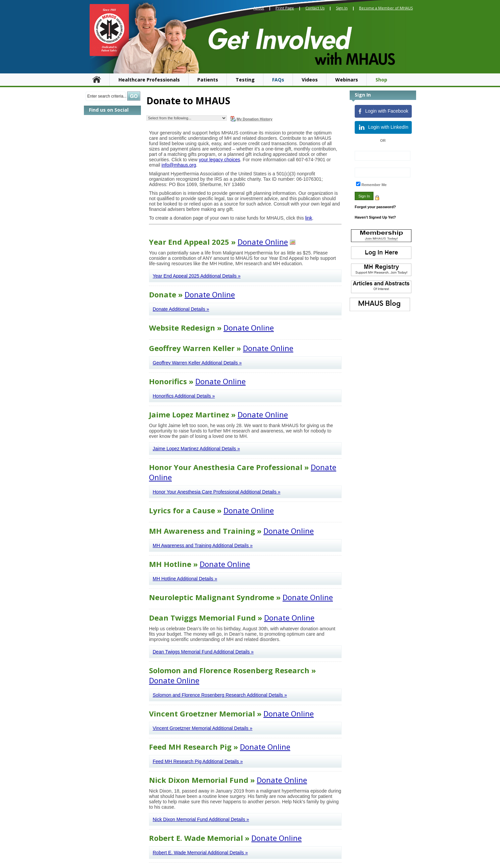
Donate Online (263, 242)
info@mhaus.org (179, 165)
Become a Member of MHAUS (386, 8)
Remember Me (374, 185)
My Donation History (251, 119)
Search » (134, 96)
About (259, 8)
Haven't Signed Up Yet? (375, 217)
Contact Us (315, 8)
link (309, 218)
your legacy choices (220, 160)
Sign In (342, 8)
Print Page (285, 8)
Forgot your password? (375, 207)
